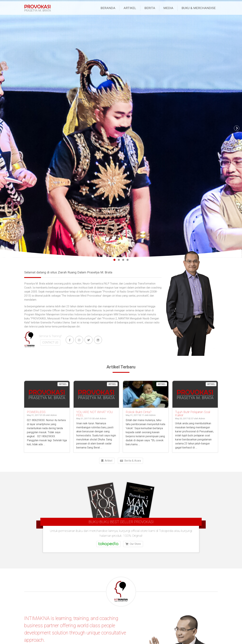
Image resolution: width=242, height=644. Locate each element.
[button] (5, 128)
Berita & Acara (130, 461)
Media (168, 8)
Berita (150, 8)
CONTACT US (50, 342)
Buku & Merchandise (199, 8)
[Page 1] (114, 260)
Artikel (130, 8)
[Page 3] (123, 260)
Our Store (133, 553)
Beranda (108, 8)
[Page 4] (128, 260)
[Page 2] (119, 260)
